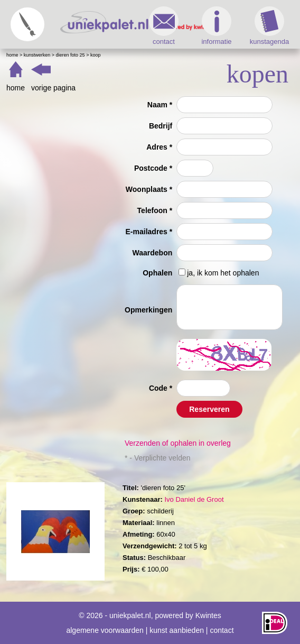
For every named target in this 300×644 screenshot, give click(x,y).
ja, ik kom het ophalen (223, 273)
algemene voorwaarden (105, 630)
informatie (216, 26)
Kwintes (208, 615)
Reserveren (209, 409)
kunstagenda (269, 26)
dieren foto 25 (71, 55)
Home (12, 55)
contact (164, 26)
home (16, 88)
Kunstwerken (37, 55)
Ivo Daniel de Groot (194, 499)
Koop (96, 55)
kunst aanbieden (177, 630)
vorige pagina (53, 88)
